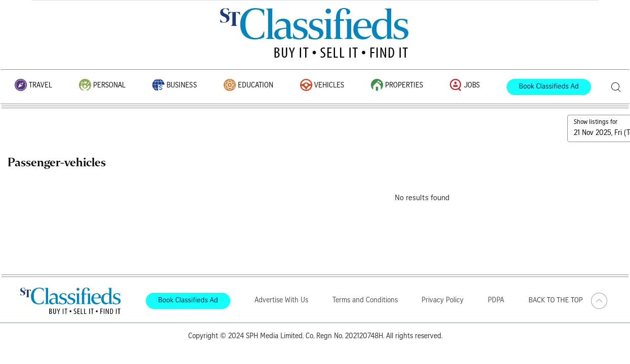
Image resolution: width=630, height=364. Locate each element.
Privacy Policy (443, 301)
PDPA (496, 301)
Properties (397, 85)
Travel (33, 85)
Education (248, 85)
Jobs (465, 85)
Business (175, 85)
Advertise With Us (281, 301)
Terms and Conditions (365, 301)
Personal (102, 85)
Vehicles (322, 85)
